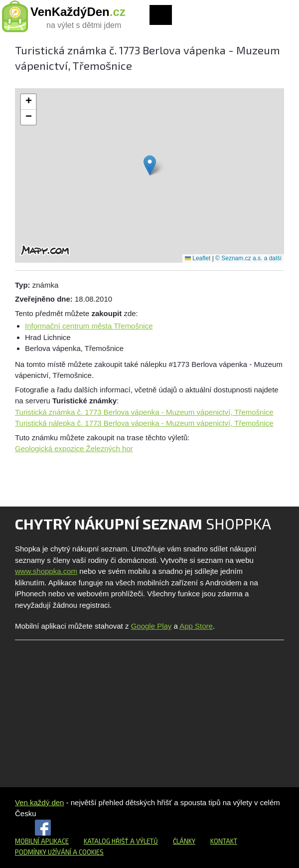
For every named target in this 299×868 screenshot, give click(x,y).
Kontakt (224, 841)
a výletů (143, 841)
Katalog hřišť (106, 841)
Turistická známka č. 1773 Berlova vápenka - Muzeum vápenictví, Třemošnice (144, 412)
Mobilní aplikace (42, 841)
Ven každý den (39, 802)
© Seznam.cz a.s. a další (248, 258)
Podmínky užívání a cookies (59, 852)
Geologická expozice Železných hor (74, 448)
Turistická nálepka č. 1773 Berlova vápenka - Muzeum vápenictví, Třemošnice (144, 423)
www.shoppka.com (46, 571)
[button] (150, 165)
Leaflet (198, 258)
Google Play (151, 626)
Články (184, 841)
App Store (196, 626)
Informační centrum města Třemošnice (89, 326)
